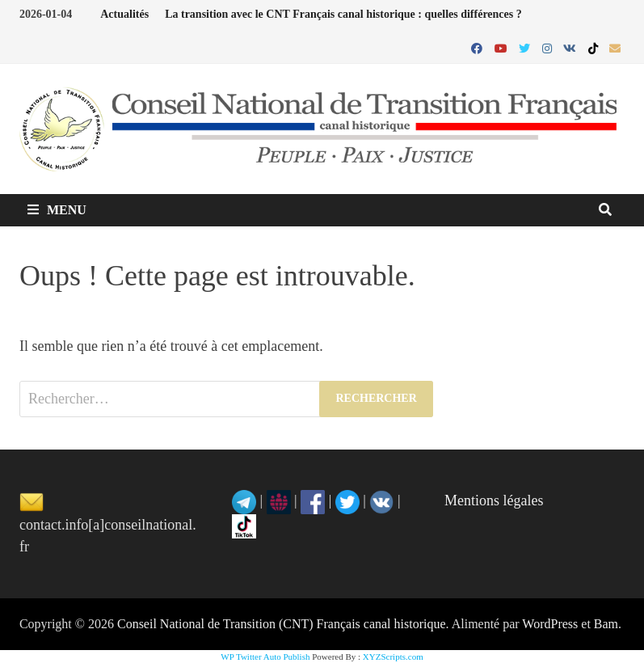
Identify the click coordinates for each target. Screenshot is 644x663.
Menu (57, 210)
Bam (606, 624)
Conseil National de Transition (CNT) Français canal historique (282, 624)
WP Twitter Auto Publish (265, 657)
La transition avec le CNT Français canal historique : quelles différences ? (343, 14)
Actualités (124, 14)
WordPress (550, 624)
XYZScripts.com (393, 657)
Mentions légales (494, 500)
